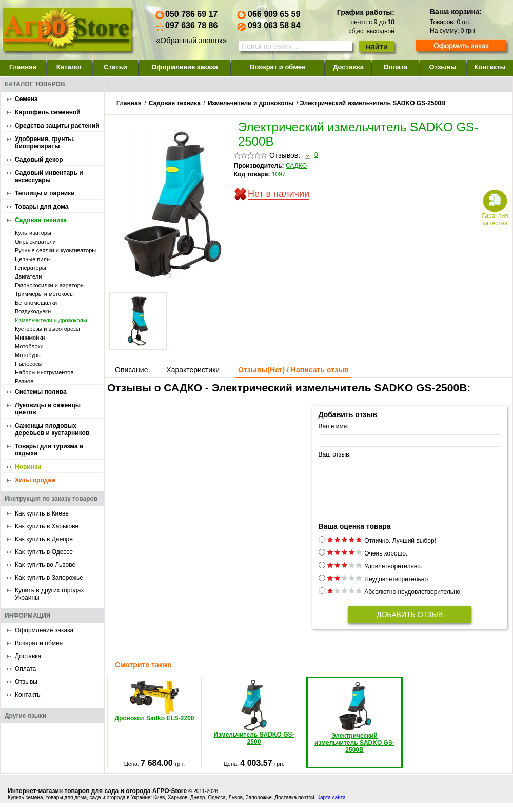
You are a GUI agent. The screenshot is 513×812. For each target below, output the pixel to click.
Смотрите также (143, 674)
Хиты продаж (35, 480)
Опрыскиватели (35, 242)
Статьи (115, 67)
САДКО (296, 166)
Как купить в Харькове (47, 526)
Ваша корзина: (456, 12)
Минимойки (30, 338)
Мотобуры (28, 355)
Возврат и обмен (278, 67)
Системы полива (41, 392)
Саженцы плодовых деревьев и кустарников (52, 429)
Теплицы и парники (45, 193)
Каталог (69, 67)
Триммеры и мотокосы (44, 294)
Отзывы (442, 67)
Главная (23, 67)
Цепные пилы (33, 259)
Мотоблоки (29, 346)
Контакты (490, 67)
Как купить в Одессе (44, 552)
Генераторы (31, 268)
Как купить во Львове (45, 565)
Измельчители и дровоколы (51, 320)
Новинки (28, 467)
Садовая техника (41, 220)
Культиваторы (33, 233)
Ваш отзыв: (335, 454)
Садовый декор (39, 160)
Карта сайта (331, 807)
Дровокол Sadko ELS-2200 (155, 710)
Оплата (395, 67)
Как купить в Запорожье (49, 578)
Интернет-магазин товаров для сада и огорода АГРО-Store (97, 800)
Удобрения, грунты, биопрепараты (45, 143)
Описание (131, 370)
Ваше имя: (334, 426)
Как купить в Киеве (42, 513)
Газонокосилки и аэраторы (50, 285)
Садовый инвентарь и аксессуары (49, 176)
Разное (24, 381)
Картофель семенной (48, 112)
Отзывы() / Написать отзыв (293, 370)
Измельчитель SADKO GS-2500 (254, 722)
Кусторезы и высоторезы (47, 329)
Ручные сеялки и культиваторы (55, 250)
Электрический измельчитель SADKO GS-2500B (354, 726)
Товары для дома (42, 207)
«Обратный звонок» (191, 40)
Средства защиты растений (57, 126)
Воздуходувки (33, 311)
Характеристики (193, 370)
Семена (26, 99)
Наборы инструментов (44, 372)
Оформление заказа (185, 67)
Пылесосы (29, 364)
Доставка (348, 67)
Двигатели (28, 276)
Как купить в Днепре (44, 539)
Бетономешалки (36, 303)
